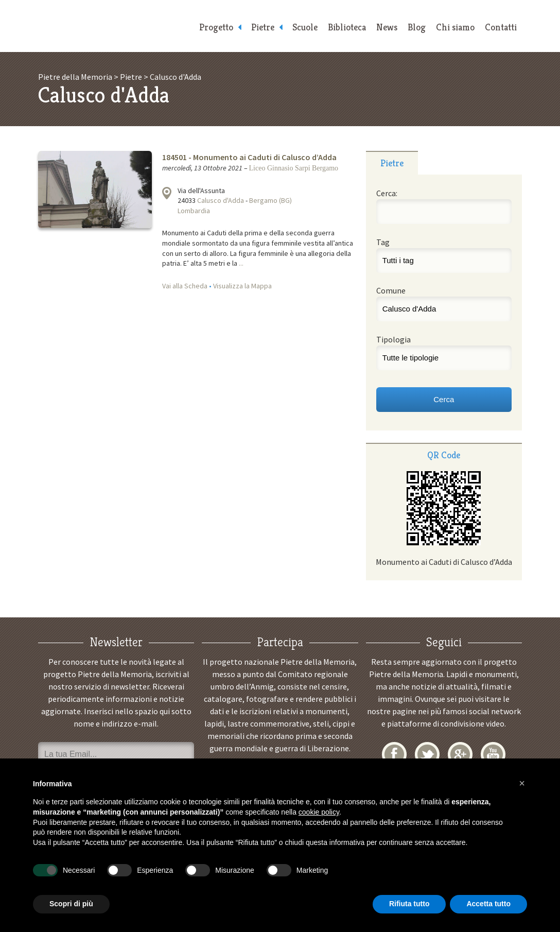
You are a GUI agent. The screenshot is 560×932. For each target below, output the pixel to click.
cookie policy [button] (319, 812)
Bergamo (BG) (270, 200)
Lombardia (194, 211)
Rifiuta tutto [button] (409, 904)
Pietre (263, 27)
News (387, 27)
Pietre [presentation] (392, 163)
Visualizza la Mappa (242, 286)
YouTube (493, 754)
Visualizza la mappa (167, 193)
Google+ (460, 754)
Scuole (305, 27)
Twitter (427, 754)
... (241, 263)
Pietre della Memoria (115, 26)
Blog (417, 27)
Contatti (501, 27)
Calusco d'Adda (221, 200)
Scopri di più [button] (71, 904)
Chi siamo (455, 27)
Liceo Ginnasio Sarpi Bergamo (294, 168)
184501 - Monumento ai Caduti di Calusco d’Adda (249, 157)
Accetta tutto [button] (488, 904)
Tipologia (393, 339)
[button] (522, 783)
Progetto (216, 27)
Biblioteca (347, 27)
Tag (383, 242)
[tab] (392, 163)
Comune (391, 290)
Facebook (394, 754)
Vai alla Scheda (185, 286)
